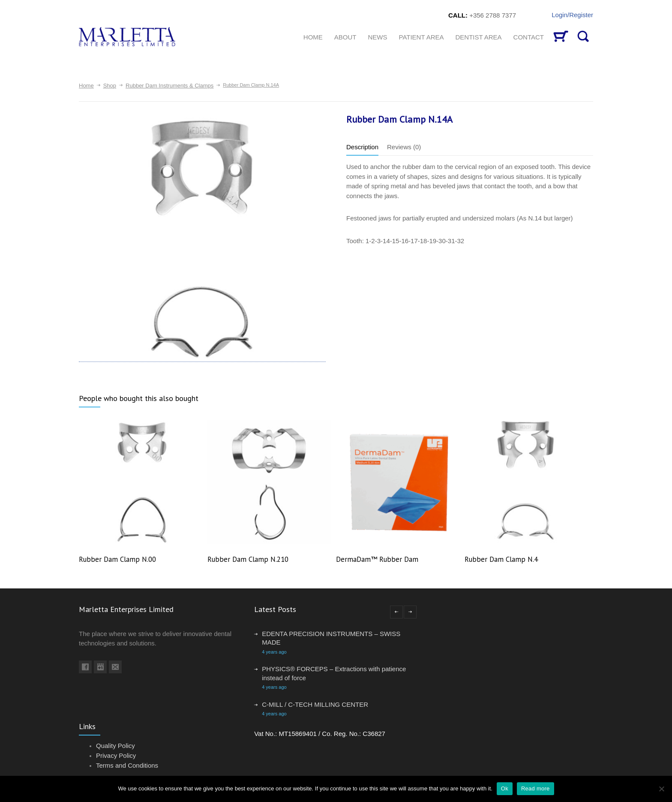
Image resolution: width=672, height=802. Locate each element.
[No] (661, 789)
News (377, 37)
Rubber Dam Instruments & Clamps (169, 86)
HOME (313, 37)
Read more (535, 788)
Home (86, 86)
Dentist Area (479, 37)
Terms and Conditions (127, 765)
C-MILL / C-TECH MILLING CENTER (315, 704)
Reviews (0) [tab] (404, 147)
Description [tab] (362, 147)
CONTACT (529, 37)
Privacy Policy (116, 755)
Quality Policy (115, 746)
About (345, 37)
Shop (110, 86)
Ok (505, 788)
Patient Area (421, 37)
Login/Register (572, 15)
